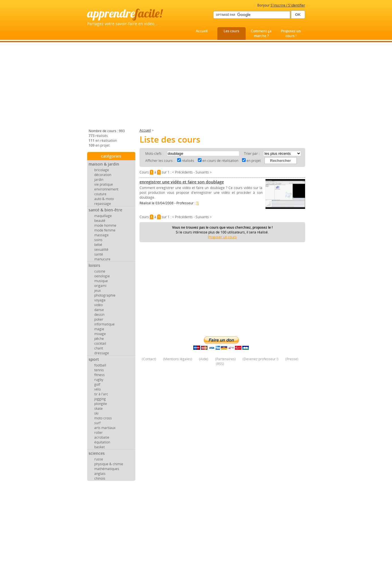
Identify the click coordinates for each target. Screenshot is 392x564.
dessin (99, 315)
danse (99, 310)
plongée (101, 404)
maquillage (103, 216)
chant (99, 348)
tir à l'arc (101, 394)
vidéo (98, 305)
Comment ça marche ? (261, 33)
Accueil (202, 31)
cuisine (100, 271)
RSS (220, 364)
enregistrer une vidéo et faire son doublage (182, 182)
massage (101, 235)
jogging (100, 399)
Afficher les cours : (160, 161)
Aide (204, 359)
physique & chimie (109, 464)
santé (99, 254)
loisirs (94, 265)
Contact (149, 359)
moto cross (103, 418)
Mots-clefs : (155, 154)
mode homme (105, 225)
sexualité (101, 249)
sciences (97, 453)
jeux (98, 290)
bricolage (102, 170)
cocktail (100, 343)
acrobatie (102, 437)
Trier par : (252, 154)
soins (98, 240)
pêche (99, 339)
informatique (104, 324)
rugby (99, 380)
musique (101, 281)
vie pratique (104, 184)
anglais (100, 474)
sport (94, 359)
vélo (98, 389)
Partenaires (225, 359)
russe (99, 459)
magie (99, 329)
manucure (102, 259)
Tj (198, 203)
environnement (106, 189)
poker (99, 319)
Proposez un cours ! (291, 33)
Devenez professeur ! (261, 359)
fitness (99, 375)
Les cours (231, 31)
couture (100, 194)
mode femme (105, 230)
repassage (103, 204)
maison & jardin (104, 164)
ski (96, 413)
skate (98, 408)
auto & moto (104, 199)
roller (98, 433)
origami (100, 286)
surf (97, 423)
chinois (100, 478)
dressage (102, 353)
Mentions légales (178, 359)
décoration (103, 175)
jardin (99, 180)
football (100, 365)
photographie (105, 295)
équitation (102, 442)
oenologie (102, 276)
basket (99, 447)
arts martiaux (105, 428)
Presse (292, 359)
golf (97, 384)
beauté (100, 221)
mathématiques (107, 469)
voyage (100, 300)
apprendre (125, 13)
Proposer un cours (222, 237)
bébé (98, 245)
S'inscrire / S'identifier (288, 5)
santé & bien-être (105, 210)
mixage (100, 334)
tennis (99, 370)
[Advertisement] (196, 87)
